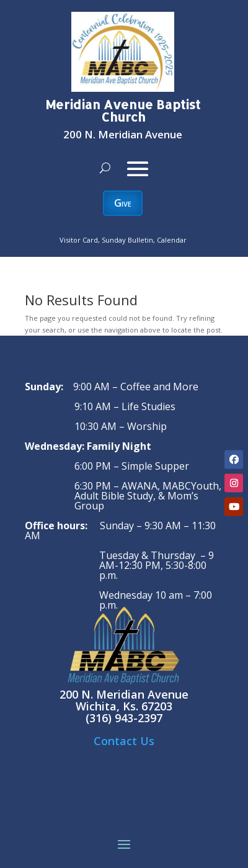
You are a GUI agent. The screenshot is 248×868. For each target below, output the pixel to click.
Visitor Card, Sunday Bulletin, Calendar (123, 240)
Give (123, 203)
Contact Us (124, 741)
